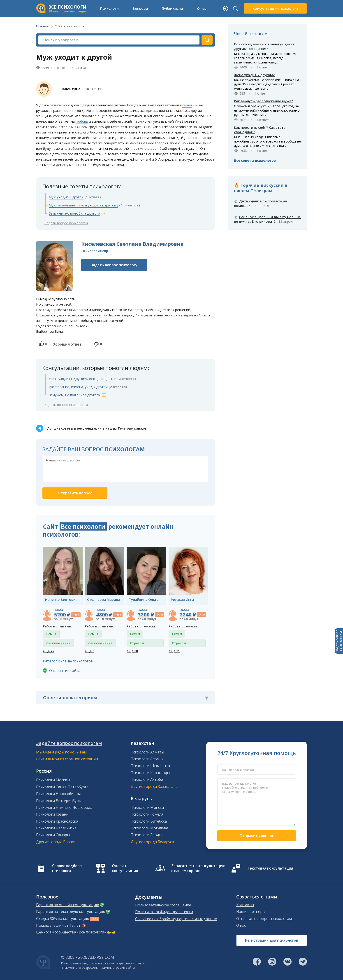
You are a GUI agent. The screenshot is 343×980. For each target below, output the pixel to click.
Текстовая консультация (270, 868)
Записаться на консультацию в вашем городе (198, 868)
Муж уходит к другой (66, 197)
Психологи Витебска (149, 821)
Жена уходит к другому (254, 75)
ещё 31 (174, 651)
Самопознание (58, 643)
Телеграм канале (132, 428)
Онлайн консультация (125, 868)
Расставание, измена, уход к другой (78, 387)
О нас (202, 8)
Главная (42, 26)
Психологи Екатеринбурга (59, 801)
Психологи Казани (52, 814)
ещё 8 (90, 651)
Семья (81, 68)
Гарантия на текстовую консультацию (71, 912)
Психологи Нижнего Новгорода (64, 807)
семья (187, 105)
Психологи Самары (53, 835)
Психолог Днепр (95, 251)
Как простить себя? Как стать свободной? (260, 130)
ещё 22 (49, 651)
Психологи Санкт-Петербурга (62, 787)
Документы (149, 897)
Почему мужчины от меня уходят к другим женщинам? (264, 46)
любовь (82, 121)
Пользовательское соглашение (163, 905)
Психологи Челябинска (56, 828)
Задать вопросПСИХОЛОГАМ (339, 641)
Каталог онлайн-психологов (68, 661)
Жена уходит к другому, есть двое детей (83, 379)
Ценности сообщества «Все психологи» (71, 932)
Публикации (172, 8)
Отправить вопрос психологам (264, 919)
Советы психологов (70, 26)
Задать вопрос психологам (66, 223)
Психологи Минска (147, 807)
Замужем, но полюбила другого (74, 213)
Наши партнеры (251, 912)
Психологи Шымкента (150, 766)
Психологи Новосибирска (59, 794)
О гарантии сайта (65, 671)
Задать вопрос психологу (114, 265)
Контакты (245, 905)
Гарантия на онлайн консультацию (68, 905)
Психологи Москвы (53, 780)
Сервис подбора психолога (67, 868)
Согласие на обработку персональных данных (176, 919)
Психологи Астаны (147, 759)
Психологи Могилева (149, 828)
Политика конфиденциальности (164, 912)
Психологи (109, 8)
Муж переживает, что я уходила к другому (83, 205)
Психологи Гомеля (147, 814)
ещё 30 (132, 651)
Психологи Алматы (147, 752)
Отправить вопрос (257, 836)
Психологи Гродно (147, 835)
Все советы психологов (255, 160)
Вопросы (140, 8)
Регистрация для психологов (272, 940)
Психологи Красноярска (57, 821)
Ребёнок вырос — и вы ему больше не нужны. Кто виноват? (267, 219)
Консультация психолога (275, 8)
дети (119, 138)
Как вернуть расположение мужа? (263, 101)
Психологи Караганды (150, 773)
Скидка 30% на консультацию (63, 919)
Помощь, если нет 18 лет (58, 925)
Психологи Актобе (147, 779)
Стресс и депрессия (138, 644)
